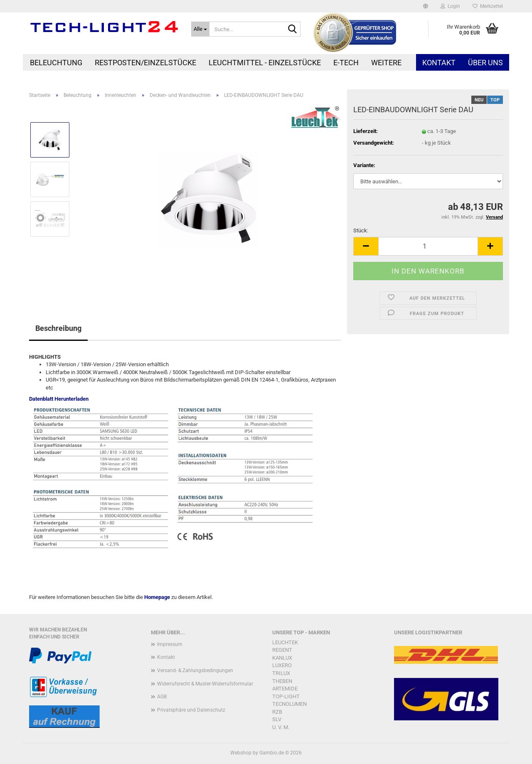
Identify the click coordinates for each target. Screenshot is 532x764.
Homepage (157, 597)
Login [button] (450, 6)
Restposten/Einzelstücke (145, 63)
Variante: (364, 165)
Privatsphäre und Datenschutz (191, 710)
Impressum (170, 644)
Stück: (361, 230)
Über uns (485, 63)
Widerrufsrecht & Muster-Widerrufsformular (205, 684)
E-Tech (346, 63)
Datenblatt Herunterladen (59, 399)
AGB (162, 697)
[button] (426, 6)
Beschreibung (58, 328)
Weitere (386, 63)
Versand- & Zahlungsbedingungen (195, 670)
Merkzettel (488, 6)
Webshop (241, 753)
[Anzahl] (428, 246)
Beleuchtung (56, 63)
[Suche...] (200, 29)
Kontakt (439, 63)
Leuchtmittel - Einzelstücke (265, 63)
